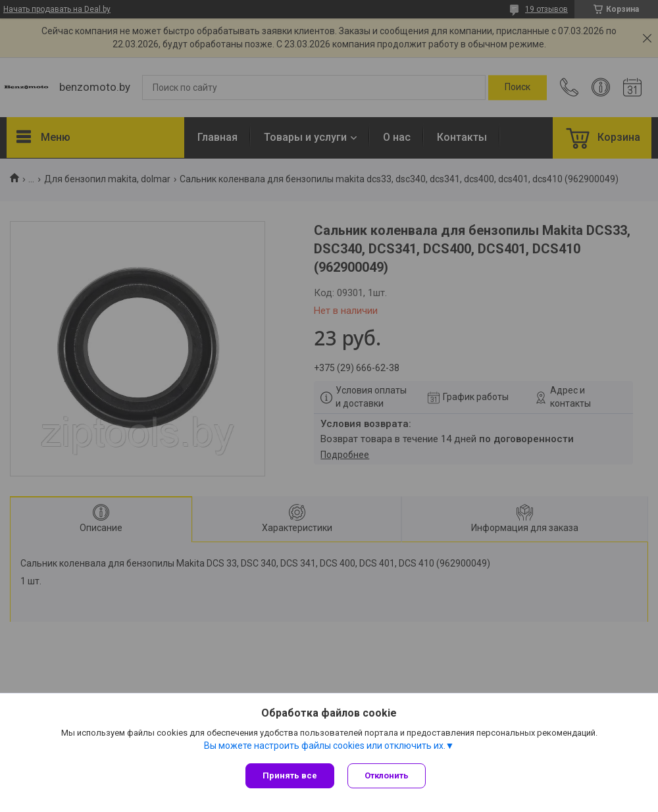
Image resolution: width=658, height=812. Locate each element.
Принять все (290, 775)
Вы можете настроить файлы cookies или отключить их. (325, 746)
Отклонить (387, 775)
